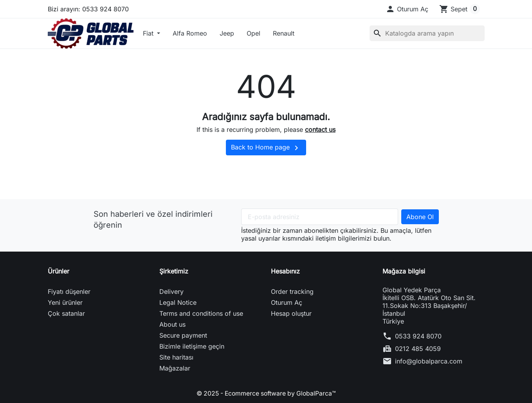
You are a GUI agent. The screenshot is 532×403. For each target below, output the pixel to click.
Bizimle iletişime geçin (192, 346)
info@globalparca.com (429, 361)
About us (172, 324)
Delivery (171, 291)
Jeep (227, 33)
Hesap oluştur (291, 313)
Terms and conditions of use (201, 313)
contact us (320, 130)
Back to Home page (266, 148)
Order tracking (292, 291)
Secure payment (183, 335)
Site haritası (176, 357)
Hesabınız (285, 271)
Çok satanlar (66, 313)
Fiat (149, 33)
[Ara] (427, 33)
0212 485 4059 (418, 349)
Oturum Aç (287, 302)
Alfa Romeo (190, 33)
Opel (253, 33)
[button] (407, 9)
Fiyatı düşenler (69, 291)
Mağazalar (175, 368)
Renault (284, 33)
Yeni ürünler (65, 302)
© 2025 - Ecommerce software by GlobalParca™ (266, 393)
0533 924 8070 (418, 336)
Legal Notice (178, 302)
